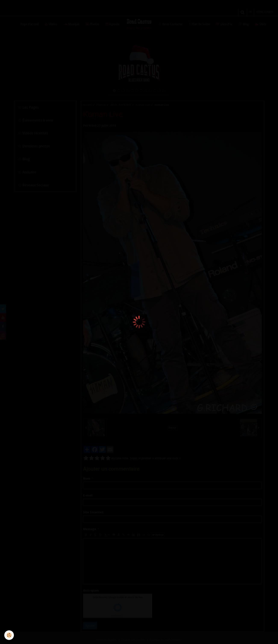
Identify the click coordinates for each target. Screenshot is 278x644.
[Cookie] (9, 635)
